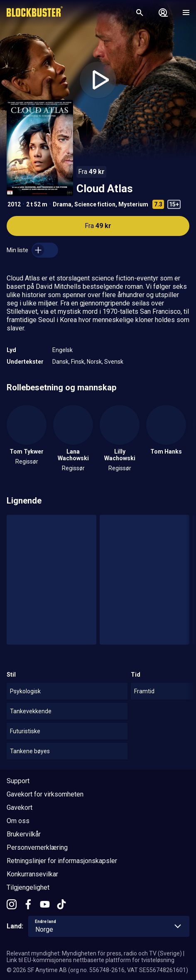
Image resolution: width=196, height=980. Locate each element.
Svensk (114, 362)
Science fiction (95, 204)
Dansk (60, 362)
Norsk (94, 362)
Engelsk (62, 350)
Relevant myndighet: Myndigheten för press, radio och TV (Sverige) (94, 953)
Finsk (78, 362)
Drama (62, 204)
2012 (14, 204)
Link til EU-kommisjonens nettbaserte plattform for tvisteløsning (91, 960)
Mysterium (133, 204)
